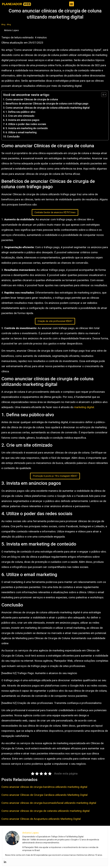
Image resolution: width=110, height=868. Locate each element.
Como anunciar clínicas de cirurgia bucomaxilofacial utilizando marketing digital (49, 803)
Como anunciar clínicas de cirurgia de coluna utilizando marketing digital (48, 108)
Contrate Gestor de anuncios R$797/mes (55, 212)
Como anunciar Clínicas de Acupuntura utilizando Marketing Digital (41, 819)
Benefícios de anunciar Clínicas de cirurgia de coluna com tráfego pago (47, 104)
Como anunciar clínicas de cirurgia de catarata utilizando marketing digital (45, 811)
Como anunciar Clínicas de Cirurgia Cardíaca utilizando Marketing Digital (44, 795)
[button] (72, 4)
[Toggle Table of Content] (102, 95)
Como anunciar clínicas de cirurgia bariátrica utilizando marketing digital (44, 787)
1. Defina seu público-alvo (20, 112)
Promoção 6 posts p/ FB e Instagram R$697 (55, 476)
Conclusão (13, 136)
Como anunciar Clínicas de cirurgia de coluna (32, 99)
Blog (3, 24)
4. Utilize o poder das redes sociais (26, 124)
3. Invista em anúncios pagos (22, 120)
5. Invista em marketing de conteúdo (27, 128)
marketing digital (84, 407)
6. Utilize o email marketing (21, 132)
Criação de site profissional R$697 (55, 321)
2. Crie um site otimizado (20, 116)
